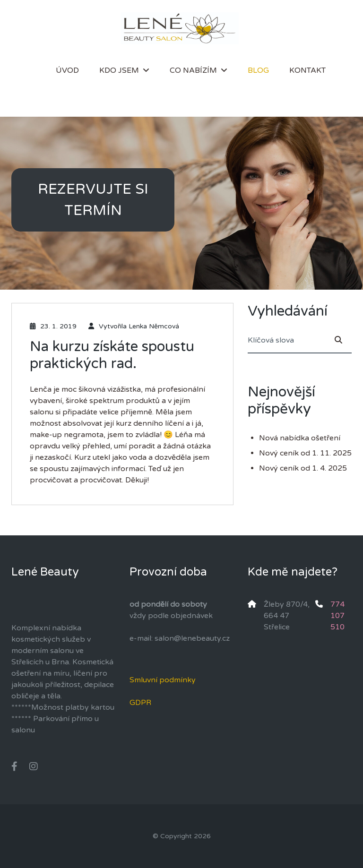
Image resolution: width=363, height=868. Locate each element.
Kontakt (307, 70)
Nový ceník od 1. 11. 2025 (305, 453)
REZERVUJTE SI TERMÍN (93, 200)
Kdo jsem (119, 70)
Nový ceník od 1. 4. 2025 (303, 468)
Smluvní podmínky (163, 680)
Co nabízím (193, 70)
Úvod (67, 70)
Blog (258, 70)
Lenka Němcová (154, 326)
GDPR (140, 703)
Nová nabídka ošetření (300, 438)
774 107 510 (337, 616)
